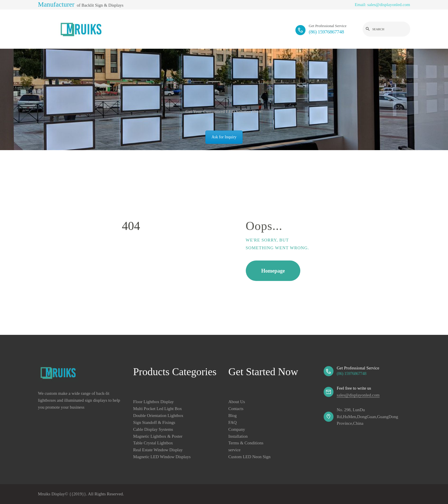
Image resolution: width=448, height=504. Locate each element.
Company (237, 429)
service (235, 450)
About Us (237, 402)
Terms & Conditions (246, 443)
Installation (238, 436)
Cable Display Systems (153, 429)
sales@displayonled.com (358, 395)
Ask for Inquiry (224, 137)
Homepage (273, 271)
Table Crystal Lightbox (153, 443)
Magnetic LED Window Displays (162, 457)
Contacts (236, 409)
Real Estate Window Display (158, 450)
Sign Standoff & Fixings (154, 422)
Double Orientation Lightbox (158, 416)
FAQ (233, 422)
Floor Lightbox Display (154, 402)
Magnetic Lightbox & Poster (158, 436)
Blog (233, 416)
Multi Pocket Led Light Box (158, 409)
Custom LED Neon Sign (250, 457)
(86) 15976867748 (351, 373)
